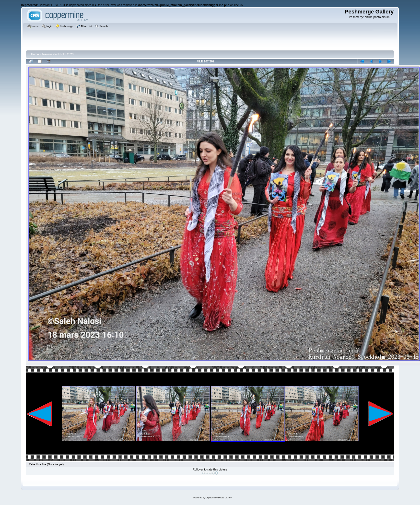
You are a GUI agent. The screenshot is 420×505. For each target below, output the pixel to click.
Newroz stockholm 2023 (58, 54)
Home (35, 54)
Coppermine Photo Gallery (219, 498)
